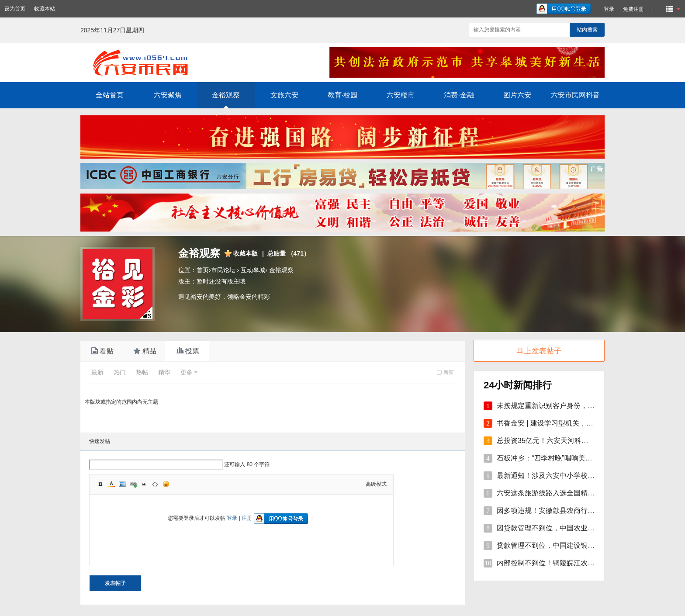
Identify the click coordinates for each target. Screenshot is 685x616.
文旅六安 (284, 95)
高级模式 (376, 484)
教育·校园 (342, 95)
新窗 (449, 372)
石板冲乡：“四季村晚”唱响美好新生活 (555, 458)
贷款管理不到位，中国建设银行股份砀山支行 (567, 545)
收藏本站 (45, 9)
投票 (187, 351)
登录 (232, 518)
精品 (144, 351)
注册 (247, 518)
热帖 (142, 372)
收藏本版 (246, 253)
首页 (203, 270)
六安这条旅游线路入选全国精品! (547, 493)
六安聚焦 (168, 95)
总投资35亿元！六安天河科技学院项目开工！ (567, 441)
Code (155, 484)
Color (111, 484)
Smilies (166, 484)
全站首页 (110, 95)
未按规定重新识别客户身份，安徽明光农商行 (567, 406)
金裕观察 (226, 95)
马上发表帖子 (539, 351)
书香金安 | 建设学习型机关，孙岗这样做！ (562, 423)
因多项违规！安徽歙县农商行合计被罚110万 (566, 510)
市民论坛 (223, 270)
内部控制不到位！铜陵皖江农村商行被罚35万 (567, 563)
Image (122, 484)
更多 (187, 372)
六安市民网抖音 (575, 95)
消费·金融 (459, 95)
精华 (164, 372)
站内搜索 (587, 30)
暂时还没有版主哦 (221, 281)
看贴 (101, 351)
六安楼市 (401, 95)
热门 (120, 372)
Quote (144, 484)
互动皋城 (253, 270)
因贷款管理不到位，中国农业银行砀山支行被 (567, 528)
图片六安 (517, 95)
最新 (97, 372)
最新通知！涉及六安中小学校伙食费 (553, 476)
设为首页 (15, 9)
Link (133, 484)
